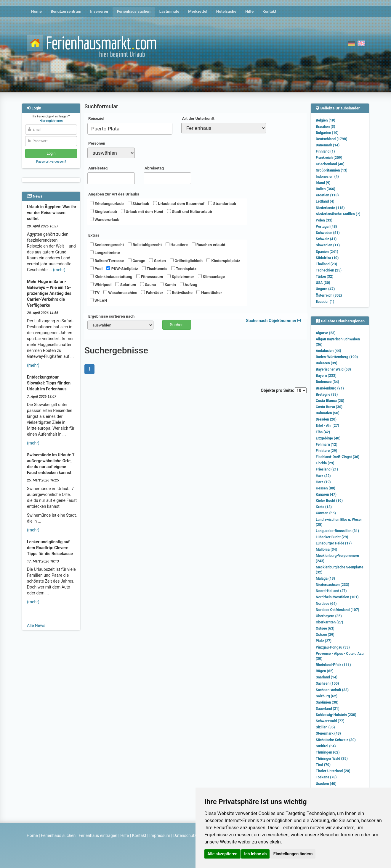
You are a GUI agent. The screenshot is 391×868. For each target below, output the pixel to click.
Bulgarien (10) (327, 133)
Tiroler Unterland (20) (333, 771)
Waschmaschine (120, 292)
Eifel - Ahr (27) (327, 426)
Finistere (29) (326, 451)
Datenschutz (185, 835)
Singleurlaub (103, 211)
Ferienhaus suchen (134, 11)
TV (95, 292)
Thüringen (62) (328, 752)
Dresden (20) (326, 419)
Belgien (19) (326, 120)
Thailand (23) (326, 264)
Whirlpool (101, 285)
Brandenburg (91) (330, 388)
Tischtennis (155, 269)
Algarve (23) (326, 333)
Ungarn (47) (325, 289)
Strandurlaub (222, 203)
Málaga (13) (325, 578)
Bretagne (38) (327, 395)
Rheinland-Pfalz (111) (333, 665)
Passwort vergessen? (51, 162)
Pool (96, 269)
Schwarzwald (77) (330, 721)
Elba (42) (323, 432)
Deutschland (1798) (331, 139)
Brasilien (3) (325, 127)
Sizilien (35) (325, 727)
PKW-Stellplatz (122, 269)
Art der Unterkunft (198, 118)
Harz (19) (323, 482)
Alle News (36, 625)
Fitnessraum (150, 277)
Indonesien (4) (327, 177)
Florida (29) (325, 463)
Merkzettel (198, 11)
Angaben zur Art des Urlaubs (114, 194)
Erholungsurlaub (107, 203)
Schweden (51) (328, 233)
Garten (157, 261)
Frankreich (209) (329, 158)
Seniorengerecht (107, 245)
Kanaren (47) (326, 494)
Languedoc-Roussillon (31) (337, 531)
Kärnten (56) (326, 513)
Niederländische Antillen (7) (338, 214)
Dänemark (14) (328, 145)
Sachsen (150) (327, 683)
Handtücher (209, 292)
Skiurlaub (138, 203)
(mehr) (59, 270)
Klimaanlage (211, 277)
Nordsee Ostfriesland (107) (338, 610)
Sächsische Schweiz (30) (336, 740)
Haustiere (177, 245)
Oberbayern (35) (329, 616)
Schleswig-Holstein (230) (336, 715)
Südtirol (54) (326, 746)
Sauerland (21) (328, 709)
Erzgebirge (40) (328, 438)
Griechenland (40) (330, 164)
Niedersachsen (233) (332, 585)
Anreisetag (98, 168)
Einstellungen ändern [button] (293, 854)
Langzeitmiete (105, 253)
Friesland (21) (327, 469)
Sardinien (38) (327, 702)
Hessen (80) (326, 488)
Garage (136, 261)
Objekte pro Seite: (284, 390)
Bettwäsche (180, 292)
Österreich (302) (329, 295)
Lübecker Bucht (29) (332, 537)
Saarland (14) (327, 677)
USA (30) (323, 283)
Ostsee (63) (325, 628)
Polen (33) (324, 220)
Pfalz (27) (324, 641)
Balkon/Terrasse (107, 261)
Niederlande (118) (330, 208)
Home (36, 11)
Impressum (160, 835)
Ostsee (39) (325, 635)
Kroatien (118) (327, 195)
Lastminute (169, 11)
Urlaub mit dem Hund (142, 211)
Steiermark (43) (328, 733)
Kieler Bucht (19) (329, 501)
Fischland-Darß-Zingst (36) (338, 457)
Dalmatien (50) (328, 413)
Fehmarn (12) (327, 444)
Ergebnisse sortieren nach (111, 316)
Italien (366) (326, 189)
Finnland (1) (325, 151)
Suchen (177, 325)
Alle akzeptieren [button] (222, 854)
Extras (94, 235)
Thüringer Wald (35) (332, 759)
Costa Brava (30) (329, 407)
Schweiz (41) (326, 239)
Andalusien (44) (328, 351)
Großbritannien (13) (332, 170)
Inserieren (99, 11)
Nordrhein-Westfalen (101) (337, 597)
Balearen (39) (327, 363)
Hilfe (249, 11)
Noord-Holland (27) (331, 591)
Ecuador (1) (325, 302)
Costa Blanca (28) (330, 401)
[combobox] (130, 129)
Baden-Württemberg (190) (337, 357)
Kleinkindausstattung (111, 277)
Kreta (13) (324, 507)
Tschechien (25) (329, 270)
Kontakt (269, 11)
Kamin (168, 285)
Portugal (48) (326, 227)
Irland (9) (323, 183)
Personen (97, 143)
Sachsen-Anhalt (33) (332, 690)
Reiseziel (96, 118)
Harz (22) (323, 476)
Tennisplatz (184, 269)
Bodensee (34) (327, 382)
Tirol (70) (323, 765)
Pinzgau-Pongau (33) (333, 647)
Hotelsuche (226, 11)
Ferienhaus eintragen (98, 835)
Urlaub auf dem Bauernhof (179, 203)
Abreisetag (154, 168)
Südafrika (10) (327, 258)
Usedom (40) (326, 784)
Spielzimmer (180, 277)
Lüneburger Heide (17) (334, 543)
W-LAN (98, 300)
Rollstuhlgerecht (145, 245)
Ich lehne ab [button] (255, 854)
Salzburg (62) (327, 696)
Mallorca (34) (326, 549)
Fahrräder (152, 292)
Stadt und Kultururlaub (189, 211)
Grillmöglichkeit (186, 261)
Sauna (148, 285)
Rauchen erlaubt (209, 245)
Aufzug (189, 285)
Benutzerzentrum (66, 11)
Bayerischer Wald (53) (333, 369)
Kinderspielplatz (223, 261)
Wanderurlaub (105, 219)
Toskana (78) (326, 777)
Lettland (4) (325, 201)
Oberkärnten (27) (329, 622)
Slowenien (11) (328, 245)
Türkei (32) (325, 277)
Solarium (126, 285)
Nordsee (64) (326, 604)
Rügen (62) (325, 671)
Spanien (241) (327, 252)
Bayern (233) (326, 376)
